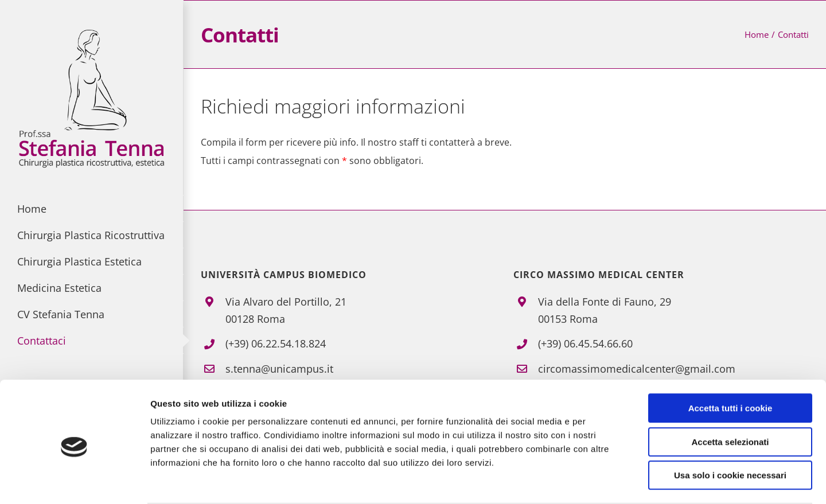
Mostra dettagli (603, 481)
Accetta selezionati (730, 398)
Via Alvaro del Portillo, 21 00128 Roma (286, 310)
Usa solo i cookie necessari (730, 431)
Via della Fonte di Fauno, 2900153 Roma (605, 310)
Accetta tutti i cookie (730, 364)
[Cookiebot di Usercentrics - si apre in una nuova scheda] (74, 482)
